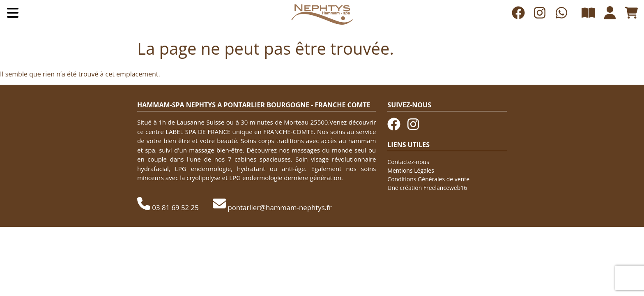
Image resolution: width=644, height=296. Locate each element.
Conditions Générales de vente (428, 179)
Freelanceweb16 (445, 188)
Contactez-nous (408, 162)
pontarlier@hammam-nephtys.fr (279, 207)
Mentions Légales (411, 170)
